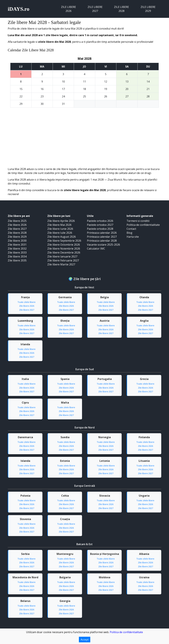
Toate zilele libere (27, 302)
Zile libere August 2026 (62, 237)
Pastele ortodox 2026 (100, 221)
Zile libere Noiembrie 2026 (64, 249)
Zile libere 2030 (17, 241)
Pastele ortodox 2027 (100, 225)
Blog (129, 233)
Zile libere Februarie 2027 (63, 260)
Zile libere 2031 (17, 245)
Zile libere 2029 (148, 9)
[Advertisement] (84, 142)
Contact (131, 229)
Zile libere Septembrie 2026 (64, 241)
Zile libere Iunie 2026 (60, 229)
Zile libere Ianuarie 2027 (62, 256)
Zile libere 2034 (17, 256)
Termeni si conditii (138, 221)
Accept (85, 640)
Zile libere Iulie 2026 (60, 233)
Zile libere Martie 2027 (61, 264)
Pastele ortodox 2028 (100, 229)
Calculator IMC (96, 249)
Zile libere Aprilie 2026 (61, 221)
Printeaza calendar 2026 (102, 233)
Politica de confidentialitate (143, 225)
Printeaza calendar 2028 (102, 241)
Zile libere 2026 (68, 9)
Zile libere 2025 (17, 221)
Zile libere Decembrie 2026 (64, 253)
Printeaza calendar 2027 (102, 237)
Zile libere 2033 (17, 253)
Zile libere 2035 (17, 260)
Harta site (133, 237)
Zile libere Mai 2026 (59, 225)
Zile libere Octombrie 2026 (64, 245)
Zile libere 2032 (17, 249)
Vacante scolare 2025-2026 (103, 245)
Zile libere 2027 (95, 9)
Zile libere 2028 (121, 9)
